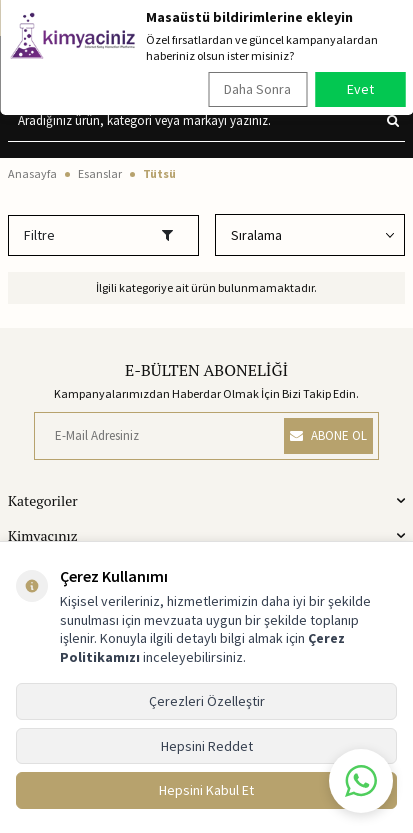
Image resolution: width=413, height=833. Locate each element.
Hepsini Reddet (207, 746)
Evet (360, 89)
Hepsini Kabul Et (206, 790)
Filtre (98, 235)
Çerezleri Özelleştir (207, 701)
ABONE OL (328, 435)
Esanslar (100, 173)
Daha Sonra (257, 89)
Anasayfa (32, 173)
